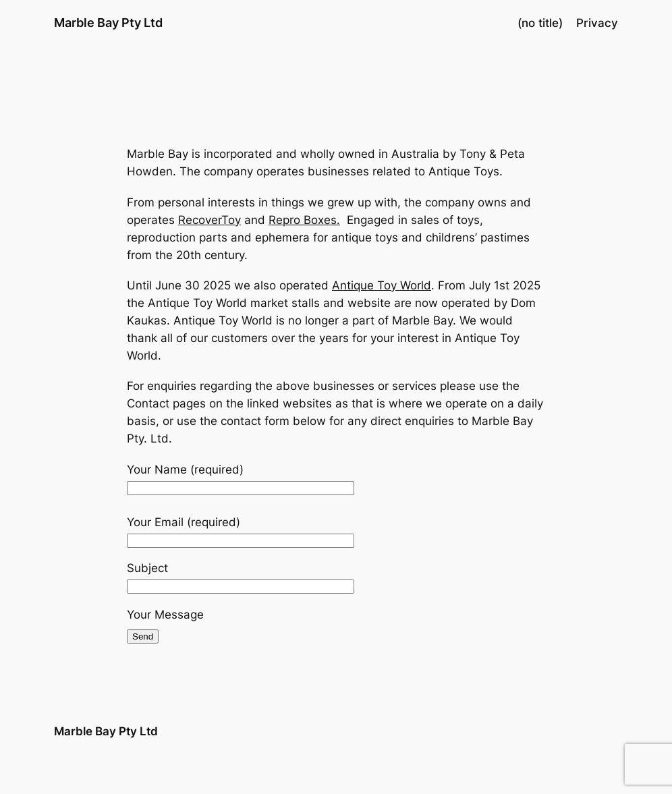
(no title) (540, 23)
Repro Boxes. (304, 220)
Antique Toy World (382, 285)
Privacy (597, 23)
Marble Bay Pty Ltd (108, 23)
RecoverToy (209, 220)
